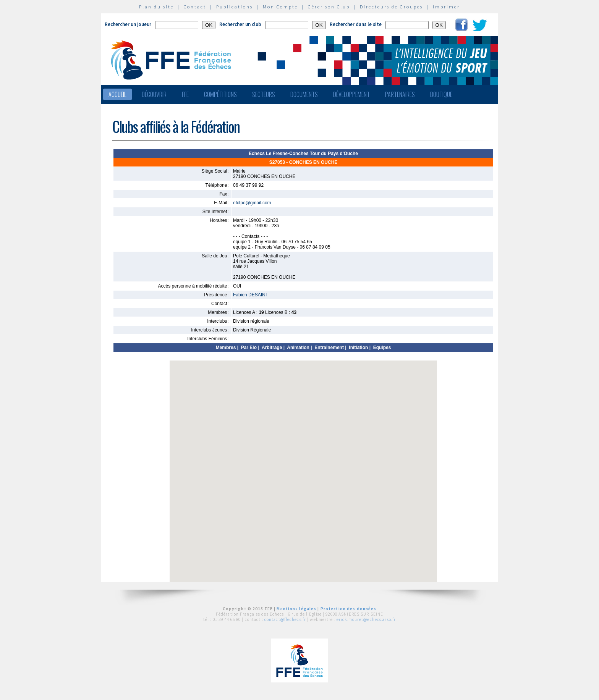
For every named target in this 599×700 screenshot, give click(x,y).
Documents (304, 94)
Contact (195, 7)
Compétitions (220, 94)
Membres (226, 348)
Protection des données (349, 609)
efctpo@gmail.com (252, 203)
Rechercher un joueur (128, 24)
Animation (298, 348)
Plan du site (156, 7)
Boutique (441, 94)
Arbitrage (272, 348)
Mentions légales (296, 609)
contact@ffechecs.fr (285, 619)
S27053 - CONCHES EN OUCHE (304, 162)
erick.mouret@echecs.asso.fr (366, 619)
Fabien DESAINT (251, 295)
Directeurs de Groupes (391, 7)
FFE (185, 94)
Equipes (382, 348)
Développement (351, 94)
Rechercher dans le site (356, 24)
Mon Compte (280, 7)
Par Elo (249, 348)
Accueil (117, 94)
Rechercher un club (240, 24)
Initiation (358, 348)
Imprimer (446, 7)
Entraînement (329, 348)
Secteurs (264, 94)
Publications (235, 7)
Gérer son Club (329, 7)
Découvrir (154, 94)
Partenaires (400, 94)
